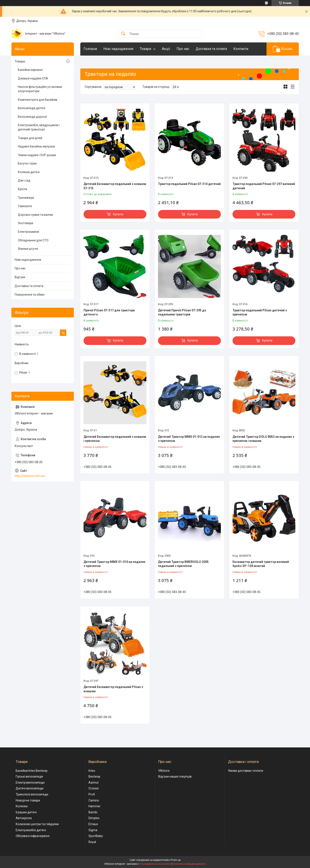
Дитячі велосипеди (30, 788)
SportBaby (96, 836)
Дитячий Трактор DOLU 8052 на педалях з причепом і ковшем (263, 439)
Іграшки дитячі (26, 812)
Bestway (94, 776)
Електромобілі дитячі (31, 830)
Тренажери (26, 198)
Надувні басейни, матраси (36, 146)
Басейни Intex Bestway (32, 771)
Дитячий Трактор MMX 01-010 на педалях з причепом (114, 564)
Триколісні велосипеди (32, 794)
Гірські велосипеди (29, 776)
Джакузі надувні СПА (33, 78)
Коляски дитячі (29, 172)
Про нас (183, 49)
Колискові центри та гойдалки (37, 824)
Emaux (93, 824)
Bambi (93, 812)
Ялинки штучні (28, 249)
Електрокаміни (28, 232)
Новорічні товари (28, 800)
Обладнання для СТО (33, 240)
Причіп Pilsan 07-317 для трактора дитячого (109, 312)
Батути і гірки (27, 163)
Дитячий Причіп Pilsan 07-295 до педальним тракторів (182, 312)
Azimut (94, 783)
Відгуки (20, 277)
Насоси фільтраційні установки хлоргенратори (40, 89)
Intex (92, 771)
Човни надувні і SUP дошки (37, 155)
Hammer (95, 806)
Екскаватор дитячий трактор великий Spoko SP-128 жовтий (261, 564)
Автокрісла (24, 818)
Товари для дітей (30, 138)
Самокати (25, 206)
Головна (90, 49)
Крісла (22, 189)
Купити (118, 214)
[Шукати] (123, 34)
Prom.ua (176, 860)
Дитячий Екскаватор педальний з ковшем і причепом (115, 439)
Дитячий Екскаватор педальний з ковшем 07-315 (115, 186)
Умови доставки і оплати (246, 771)
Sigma (93, 830)
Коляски (22, 806)
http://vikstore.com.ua (30, 476)
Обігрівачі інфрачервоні (33, 836)
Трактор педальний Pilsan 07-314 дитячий (189, 184)
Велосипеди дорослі (32, 117)
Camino (94, 800)
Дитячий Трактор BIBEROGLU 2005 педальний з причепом (183, 564)
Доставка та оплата (211, 49)
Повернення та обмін (30, 295)
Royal (92, 842)
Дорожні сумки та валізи (35, 215)
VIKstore (164, 771)
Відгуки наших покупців (175, 776)
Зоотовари (26, 223)
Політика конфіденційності (189, 864)
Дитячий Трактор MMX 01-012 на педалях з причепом (189, 439)
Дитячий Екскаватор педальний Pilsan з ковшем (113, 689)
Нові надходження (118, 49)
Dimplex (94, 818)
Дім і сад (24, 180)
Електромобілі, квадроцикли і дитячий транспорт (39, 127)
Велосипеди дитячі (32, 108)
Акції (166, 49)
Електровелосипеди (30, 783)
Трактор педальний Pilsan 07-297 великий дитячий (264, 186)
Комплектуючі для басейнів (38, 100)
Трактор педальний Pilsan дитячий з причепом (260, 312)
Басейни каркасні (30, 70)
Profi (92, 794)
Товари (145, 49)
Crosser (94, 788)
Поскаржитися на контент (155, 864)
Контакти (241, 49)
